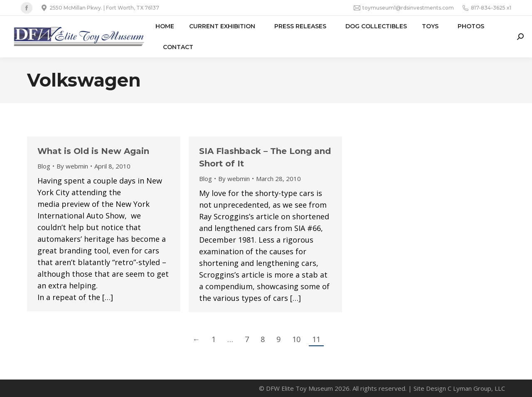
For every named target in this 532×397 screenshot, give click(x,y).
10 (296, 339)
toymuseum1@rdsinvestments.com (404, 8)
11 (316, 339)
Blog (44, 166)
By (72, 166)
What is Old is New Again (93, 151)
